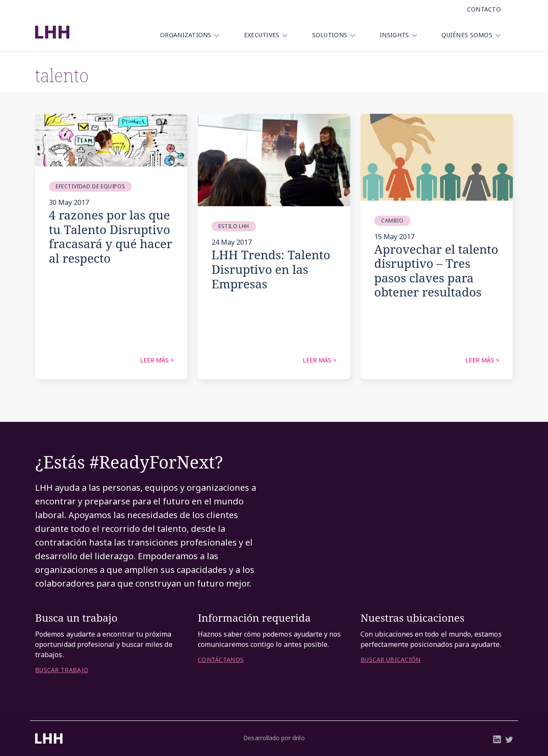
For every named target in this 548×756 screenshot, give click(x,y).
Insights (394, 35)
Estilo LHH (234, 226)
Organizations (186, 35)
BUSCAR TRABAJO (62, 670)
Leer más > (157, 360)
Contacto (484, 9)
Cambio (392, 221)
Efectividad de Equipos (90, 186)
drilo (298, 738)
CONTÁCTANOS (221, 660)
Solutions (330, 35)
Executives (262, 35)
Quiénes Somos (467, 35)
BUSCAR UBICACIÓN (390, 660)
